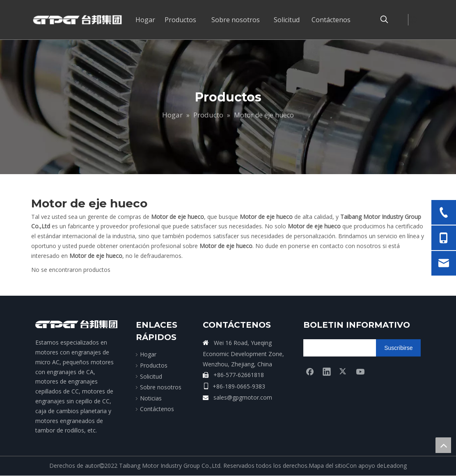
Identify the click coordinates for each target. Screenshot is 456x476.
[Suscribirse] (398, 348)
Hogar (148, 354)
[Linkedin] (327, 371)
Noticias (151, 398)
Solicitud (151, 376)
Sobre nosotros (161, 387)
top (443, 445)
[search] (336, 348)
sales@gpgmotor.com (243, 397)
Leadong (395, 466)
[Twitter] (344, 371)
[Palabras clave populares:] (384, 20)
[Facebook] (310, 371)
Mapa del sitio (327, 466)
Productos (154, 365)
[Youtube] (360, 371)
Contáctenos (157, 409)
